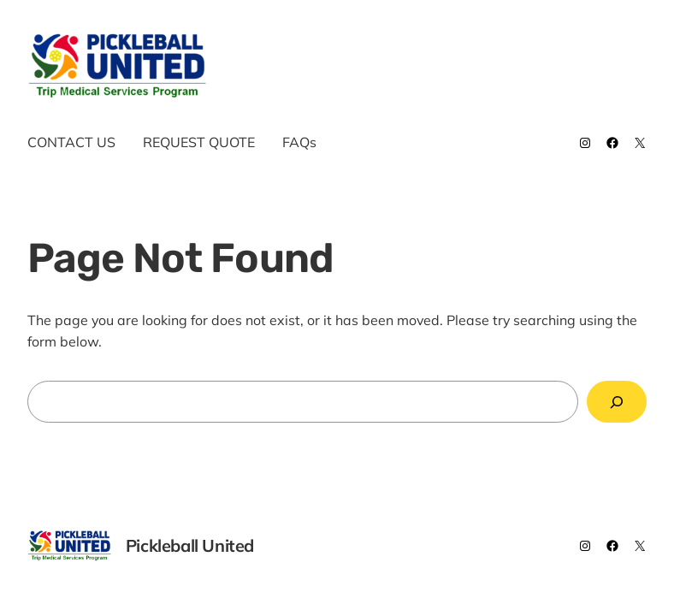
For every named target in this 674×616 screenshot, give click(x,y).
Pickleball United (305, 65)
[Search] (617, 402)
